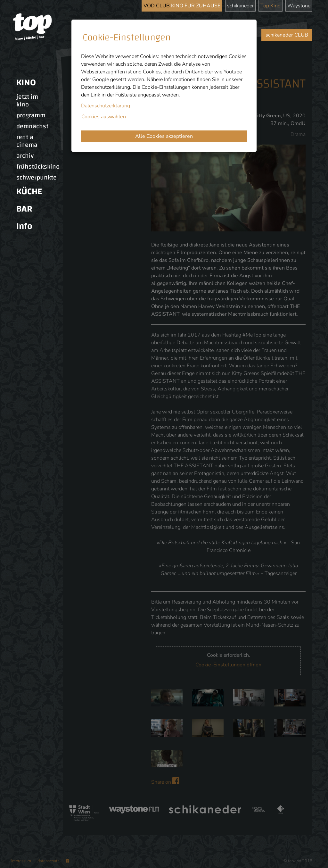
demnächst (32, 126)
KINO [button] (26, 83)
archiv (25, 156)
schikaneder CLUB (287, 35)
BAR (24, 209)
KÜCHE (29, 192)
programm (31, 115)
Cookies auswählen (104, 117)
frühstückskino (38, 167)
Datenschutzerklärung (106, 106)
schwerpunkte (37, 178)
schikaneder (240, 6)
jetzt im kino (27, 101)
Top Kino (271, 6)
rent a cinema (27, 141)
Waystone (299, 6)
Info (24, 226)
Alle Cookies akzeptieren (164, 136)
